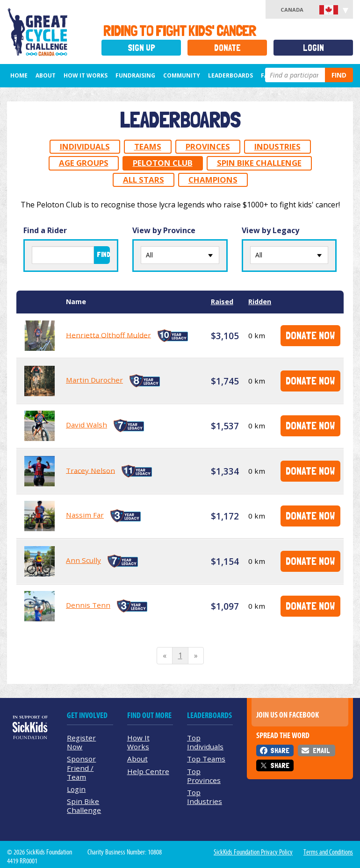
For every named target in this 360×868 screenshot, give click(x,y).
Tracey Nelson (90, 470)
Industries (277, 146)
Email (321, 751)
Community (182, 75)
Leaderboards (230, 75)
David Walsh (86, 425)
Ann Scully (83, 560)
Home (19, 75)
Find (339, 75)
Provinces (208, 146)
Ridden (260, 302)
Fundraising (135, 75)
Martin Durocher (94, 380)
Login (313, 48)
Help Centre (148, 771)
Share (280, 751)
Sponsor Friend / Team (81, 768)
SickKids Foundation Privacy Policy (253, 852)
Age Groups (84, 163)
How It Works (86, 75)
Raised (222, 302)
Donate (227, 48)
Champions (213, 180)
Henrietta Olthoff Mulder (108, 334)
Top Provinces (204, 776)
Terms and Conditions (328, 852)
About (46, 75)
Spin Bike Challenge (259, 163)
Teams (148, 146)
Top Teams (206, 759)
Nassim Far (85, 515)
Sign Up (141, 48)
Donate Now (310, 335)
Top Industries (205, 797)
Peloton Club (163, 163)
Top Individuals (205, 742)
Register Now (81, 742)
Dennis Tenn (88, 605)
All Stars (144, 180)
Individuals (85, 146)
